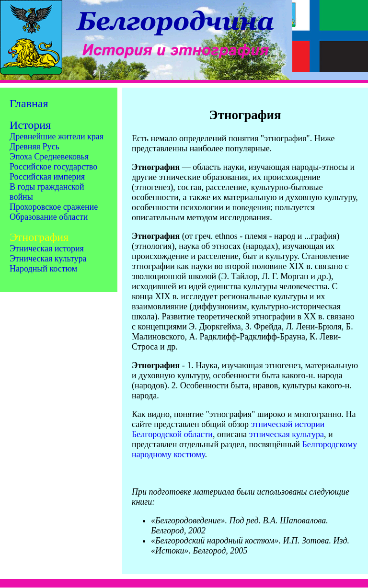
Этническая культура (48, 259)
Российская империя (47, 177)
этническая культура (287, 434)
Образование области (49, 217)
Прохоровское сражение (54, 207)
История (30, 125)
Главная (29, 103)
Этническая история (47, 249)
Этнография (39, 237)
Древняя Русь (34, 147)
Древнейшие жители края (57, 136)
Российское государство (53, 167)
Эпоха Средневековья (49, 157)
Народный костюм (43, 269)
